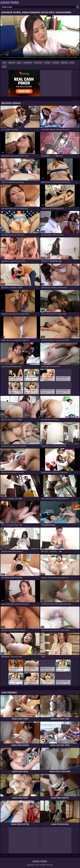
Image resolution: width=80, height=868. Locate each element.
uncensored (28, 63)
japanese (12, 63)
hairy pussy (38, 63)
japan (19, 63)
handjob (47, 63)
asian (4, 63)
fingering (64, 63)
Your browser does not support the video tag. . (40, 38)
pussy (72, 63)
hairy (4, 67)
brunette (56, 63)
